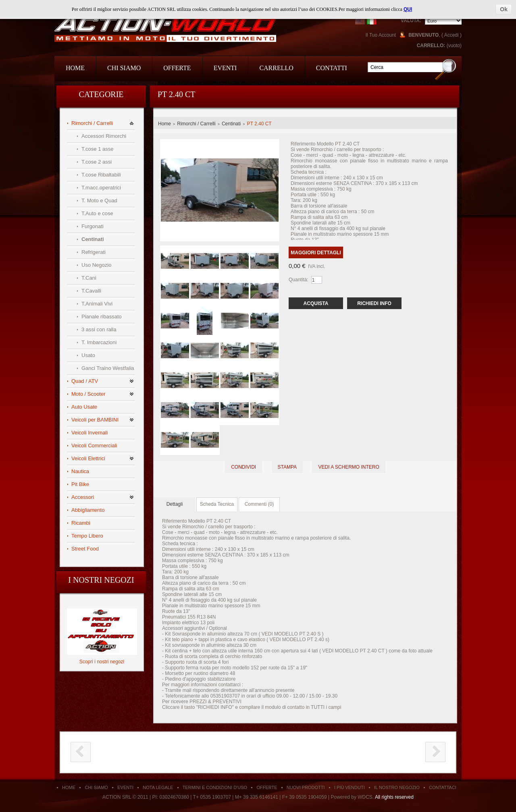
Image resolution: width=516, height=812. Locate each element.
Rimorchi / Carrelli (92, 123)
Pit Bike (80, 484)
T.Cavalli (91, 291)
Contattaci (443, 787)
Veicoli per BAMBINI (95, 420)
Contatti (332, 68)
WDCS (365, 797)
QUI (408, 9)
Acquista (316, 303)
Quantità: (299, 280)
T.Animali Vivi (97, 304)
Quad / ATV (85, 381)
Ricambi (81, 523)
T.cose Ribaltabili (101, 175)
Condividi (243, 467)
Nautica (80, 471)
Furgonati (93, 226)
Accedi (451, 35)
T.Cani (89, 278)
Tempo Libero (87, 536)
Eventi (225, 68)
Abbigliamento (88, 510)
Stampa (287, 467)
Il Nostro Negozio (397, 787)
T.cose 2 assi (97, 162)
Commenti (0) (259, 504)
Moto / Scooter (88, 394)
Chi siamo (96, 787)
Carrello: (431, 46)
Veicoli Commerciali (94, 445)
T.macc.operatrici (101, 188)
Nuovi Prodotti (306, 787)
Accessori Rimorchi (104, 136)
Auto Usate (84, 407)
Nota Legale (158, 787)
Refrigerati (94, 252)
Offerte (177, 68)
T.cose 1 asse (98, 149)
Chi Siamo (124, 68)
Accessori (83, 497)
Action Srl (165, 29)
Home (75, 68)
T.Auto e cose (97, 213)
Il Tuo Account (381, 35)
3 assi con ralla (99, 329)
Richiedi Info (374, 303)
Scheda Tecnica (217, 504)
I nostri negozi (101, 580)
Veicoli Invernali (89, 433)
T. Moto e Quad (99, 200)
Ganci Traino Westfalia (108, 368)
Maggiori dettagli (316, 253)
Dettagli (175, 504)
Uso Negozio (96, 265)
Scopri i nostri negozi (102, 662)
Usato (88, 355)
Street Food (85, 549)
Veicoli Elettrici (88, 458)
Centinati (93, 239)
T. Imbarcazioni (99, 342)
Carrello (276, 68)
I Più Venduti (350, 787)
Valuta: (411, 21)
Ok (504, 9)
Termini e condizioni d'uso (215, 787)
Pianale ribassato (102, 317)
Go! (446, 69)
